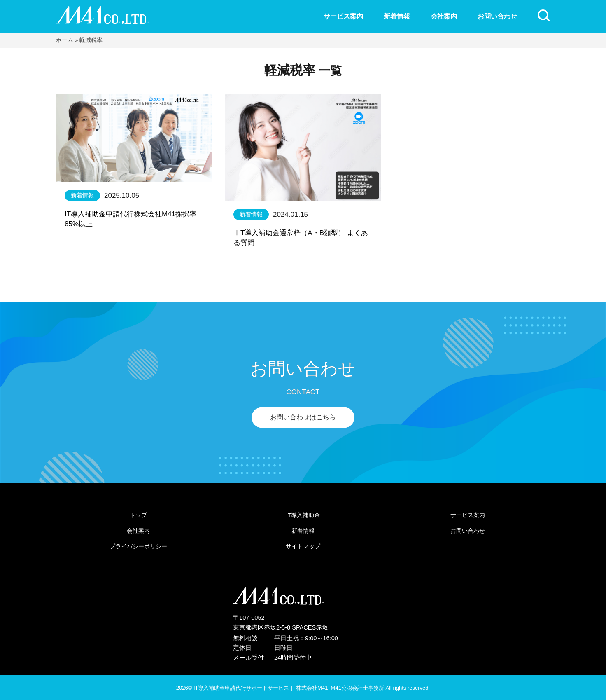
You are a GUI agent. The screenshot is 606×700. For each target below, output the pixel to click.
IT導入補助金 (303, 515)
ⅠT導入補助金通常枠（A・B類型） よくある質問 (301, 238)
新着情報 (397, 16)
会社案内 (444, 16)
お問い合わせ (497, 16)
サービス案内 (343, 16)
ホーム (65, 40)
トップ (138, 515)
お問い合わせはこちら (303, 418)
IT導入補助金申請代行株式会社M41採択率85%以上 (131, 219)
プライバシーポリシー (138, 547)
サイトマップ (303, 547)
